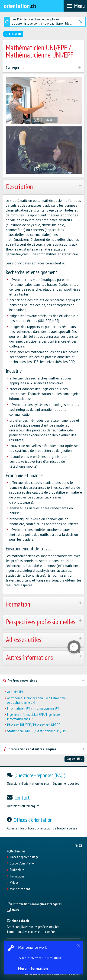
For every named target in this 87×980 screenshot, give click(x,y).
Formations (17, 876)
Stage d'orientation (23, 863)
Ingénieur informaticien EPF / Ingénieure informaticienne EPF (34, 717)
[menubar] (75, 6)
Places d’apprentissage (24, 857)
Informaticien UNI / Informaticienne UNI (33, 708)
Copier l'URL (74, 759)
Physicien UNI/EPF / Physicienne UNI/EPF (34, 725)
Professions (17, 870)
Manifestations (20, 889)
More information (33, 968)
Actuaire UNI (15, 692)
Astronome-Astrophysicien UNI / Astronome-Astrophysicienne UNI (37, 700)
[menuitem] (79, 846)
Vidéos (14, 883)
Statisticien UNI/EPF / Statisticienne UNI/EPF (37, 731)
